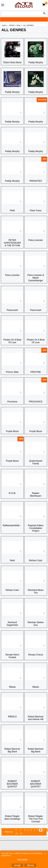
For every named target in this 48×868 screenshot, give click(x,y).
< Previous (8, 832)
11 (17, 833)
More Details (22, 859)
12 (21, 833)
